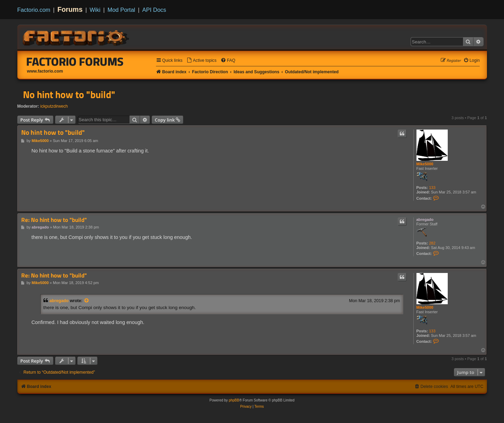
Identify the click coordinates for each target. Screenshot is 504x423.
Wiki (95, 10)
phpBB (234, 400)
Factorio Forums (75, 61)
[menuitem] (201, 61)
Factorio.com (34, 10)
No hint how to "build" (69, 94)
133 (432, 188)
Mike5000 (425, 164)
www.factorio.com (45, 71)
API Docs (154, 10)
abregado (425, 219)
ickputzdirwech (54, 106)
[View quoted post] (87, 301)
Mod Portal (121, 10)
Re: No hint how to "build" (54, 220)
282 (432, 243)
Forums (70, 9)
